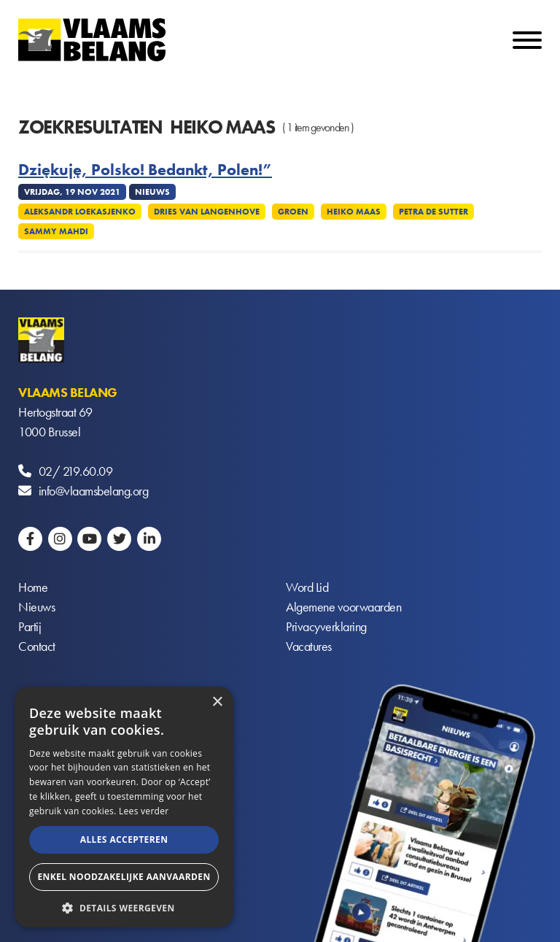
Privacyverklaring (326, 626)
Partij (30, 626)
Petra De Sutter (433, 212)
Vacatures (309, 646)
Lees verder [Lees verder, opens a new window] (144, 811)
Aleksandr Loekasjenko (80, 212)
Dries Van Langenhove (207, 212)
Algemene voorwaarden (343, 607)
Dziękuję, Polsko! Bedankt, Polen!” (145, 170)
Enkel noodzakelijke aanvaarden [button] (124, 877)
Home (33, 587)
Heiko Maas (354, 212)
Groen (293, 212)
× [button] (217, 702)
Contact (37, 646)
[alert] (124, 807)
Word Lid (307, 587)
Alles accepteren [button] (124, 839)
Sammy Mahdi (56, 231)
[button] (124, 907)
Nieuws (36, 607)
